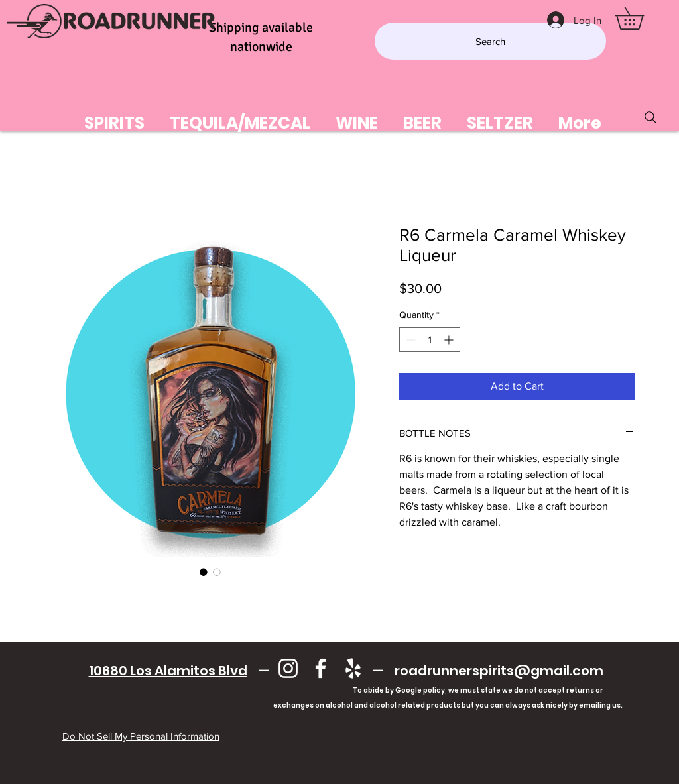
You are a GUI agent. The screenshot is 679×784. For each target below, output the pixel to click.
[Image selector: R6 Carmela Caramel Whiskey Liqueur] (204, 572)
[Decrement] (409, 340)
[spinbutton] (430, 340)
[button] (641, 18)
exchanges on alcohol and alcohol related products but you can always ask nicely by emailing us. (346, 705)
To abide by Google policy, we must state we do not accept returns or (478, 690)
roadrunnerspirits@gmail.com (499, 671)
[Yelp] (353, 668)
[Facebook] (321, 668)
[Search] (490, 41)
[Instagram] (288, 668)
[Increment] (450, 340)
